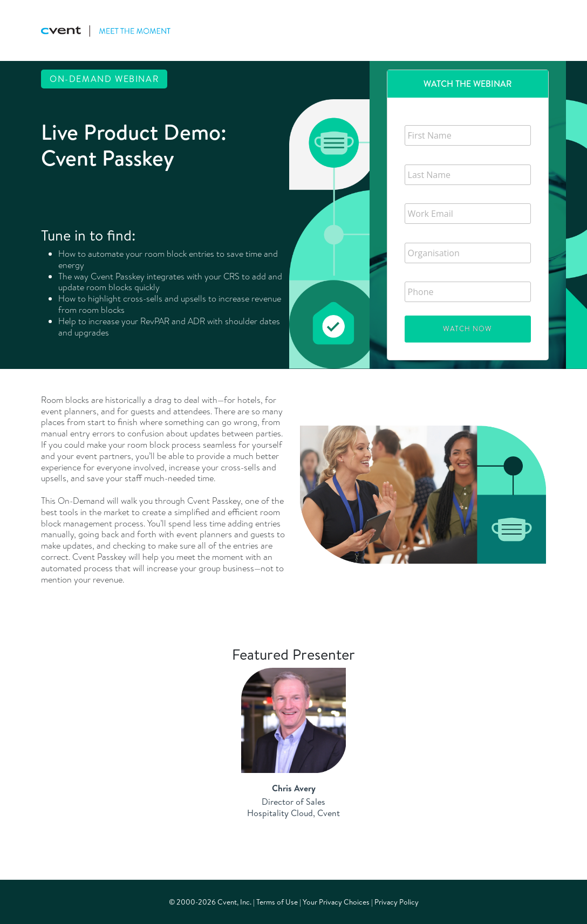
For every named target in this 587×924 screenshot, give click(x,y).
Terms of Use (277, 902)
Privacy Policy (397, 902)
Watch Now (467, 328)
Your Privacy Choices (336, 902)
